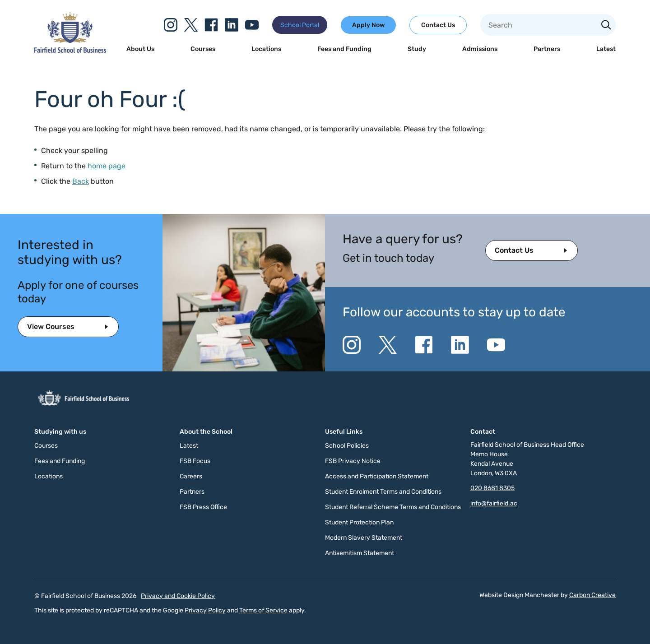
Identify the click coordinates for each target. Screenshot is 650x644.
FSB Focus (195, 461)
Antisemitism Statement (360, 553)
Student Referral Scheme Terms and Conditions (393, 507)
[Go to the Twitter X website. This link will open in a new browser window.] (191, 25)
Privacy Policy (205, 610)
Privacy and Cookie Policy (178, 596)
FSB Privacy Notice (353, 461)
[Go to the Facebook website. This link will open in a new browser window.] (211, 25)
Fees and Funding (344, 49)
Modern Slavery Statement (364, 538)
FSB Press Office (203, 507)
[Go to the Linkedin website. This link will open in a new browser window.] (232, 25)
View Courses (51, 327)
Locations (266, 49)
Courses (203, 49)
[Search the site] (606, 26)
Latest (606, 49)
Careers (191, 476)
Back (81, 181)
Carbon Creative (592, 595)
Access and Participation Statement (377, 476)
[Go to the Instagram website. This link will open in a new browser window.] (171, 25)
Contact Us (438, 25)
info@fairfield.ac (494, 503)
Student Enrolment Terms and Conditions (383, 492)
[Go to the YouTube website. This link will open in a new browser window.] (252, 25)
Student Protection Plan (359, 522)
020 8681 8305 (492, 488)
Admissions (480, 49)
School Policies (347, 446)
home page (107, 166)
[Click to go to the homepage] (70, 50)
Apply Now (368, 25)
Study (417, 49)
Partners (547, 49)
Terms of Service (263, 610)
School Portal (300, 25)
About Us (140, 49)
